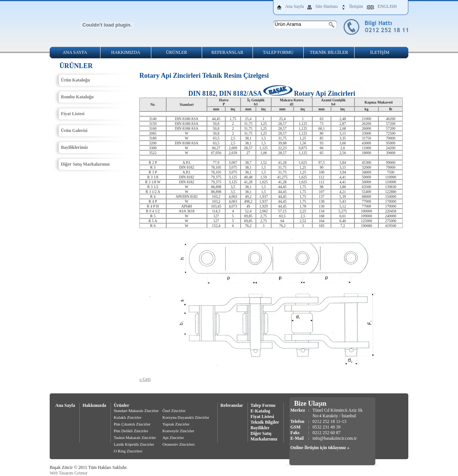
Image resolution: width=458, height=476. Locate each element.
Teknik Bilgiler (265, 422)
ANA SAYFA (75, 52)
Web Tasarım (61, 473)
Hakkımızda (94, 405)
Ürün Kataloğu (75, 80)
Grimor (81, 473)
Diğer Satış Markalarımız (85, 164)
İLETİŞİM (380, 52)
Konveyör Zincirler (178, 431)
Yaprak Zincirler (176, 424)
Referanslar (232, 405)
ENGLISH (387, 6)
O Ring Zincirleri (128, 451)
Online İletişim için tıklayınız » (320, 448)
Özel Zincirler (174, 411)
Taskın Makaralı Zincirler (135, 437)
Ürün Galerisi (74, 130)
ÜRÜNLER (177, 52)
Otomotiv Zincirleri (179, 444)
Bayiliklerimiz (75, 147)
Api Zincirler (173, 437)
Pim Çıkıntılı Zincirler (132, 424)
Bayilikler (260, 428)
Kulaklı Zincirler (127, 417)
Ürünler (121, 405)
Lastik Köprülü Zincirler (134, 444)
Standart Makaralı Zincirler (136, 411)
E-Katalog (261, 411)
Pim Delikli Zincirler (131, 431)
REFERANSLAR (227, 52)
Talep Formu (263, 405)
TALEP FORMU (278, 52)
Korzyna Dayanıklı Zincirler (186, 417)
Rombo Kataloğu (77, 97)
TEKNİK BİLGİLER (329, 52)
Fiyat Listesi (73, 114)
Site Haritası (327, 6)
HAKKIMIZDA (126, 52)
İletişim (356, 6)
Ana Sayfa (294, 6)
